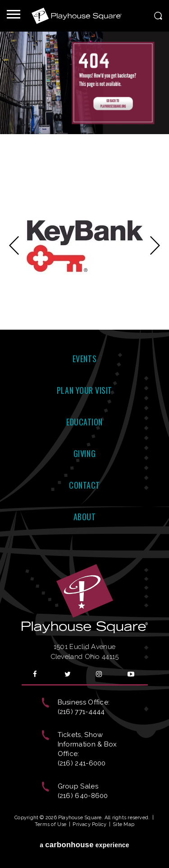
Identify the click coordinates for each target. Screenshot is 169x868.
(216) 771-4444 (81, 712)
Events (84, 359)
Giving (84, 453)
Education (84, 422)
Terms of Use (51, 824)
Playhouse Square (77, 16)
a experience (84, 845)
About (85, 517)
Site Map (123, 824)
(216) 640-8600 (83, 796)
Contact (84, 485)
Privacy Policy (89, 824)
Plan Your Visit (84, 390)
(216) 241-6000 (82, 763)
